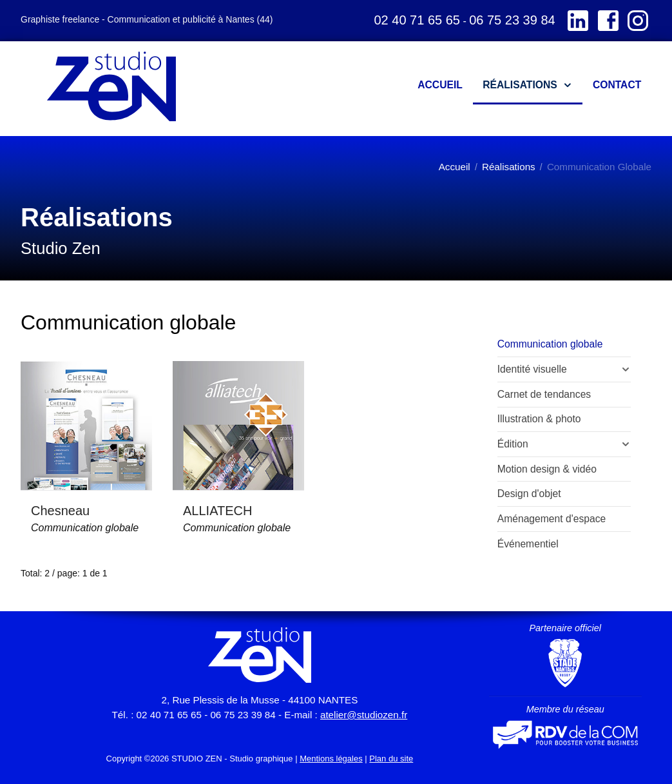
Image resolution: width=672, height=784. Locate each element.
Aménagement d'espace (552, 519)
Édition (513, 444)
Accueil (455, 167)
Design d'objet (529, 494)
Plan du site (391, 759)
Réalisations (509, 167)
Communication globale (85, 528)
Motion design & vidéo (547, 469)
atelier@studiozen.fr (364, 715)
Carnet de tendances (544, 394)
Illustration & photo (539, 419)
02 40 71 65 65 (417, 20)
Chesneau (60, 511)
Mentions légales (331, 759)
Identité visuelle (532, 369)
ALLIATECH (217, 511)
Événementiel (528, 544)
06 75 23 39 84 (512, 20)
